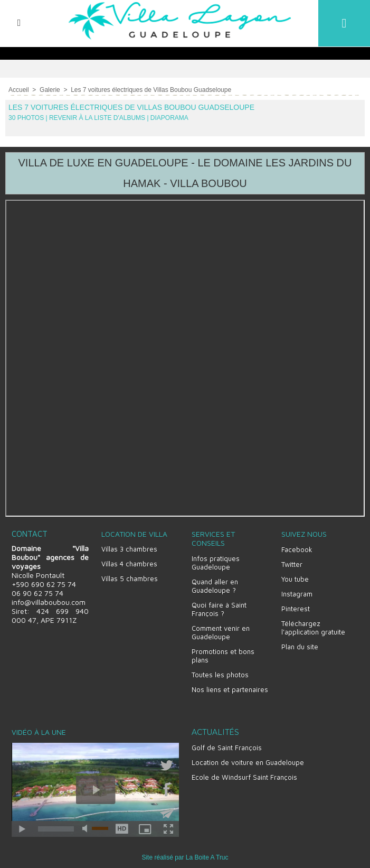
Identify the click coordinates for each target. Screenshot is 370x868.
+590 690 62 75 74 (44, 582)
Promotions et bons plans (223, 654)
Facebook (297, 548)
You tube (295, 577)
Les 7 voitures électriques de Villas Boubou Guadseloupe (151, 89)
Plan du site (300, 645)
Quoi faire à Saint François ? (219, 608)
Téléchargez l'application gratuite (313, 626)
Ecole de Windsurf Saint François (244, 776)
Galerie (50, 89)
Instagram (297, 592)
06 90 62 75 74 (37, 591)
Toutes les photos (220, 673)
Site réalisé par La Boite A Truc (185, 856)
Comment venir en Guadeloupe (221, 631)
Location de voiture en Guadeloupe (248, 761)
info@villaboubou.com (49, 600)
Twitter (292, 563)
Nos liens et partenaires (230, 688)
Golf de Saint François (227, 746)
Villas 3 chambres (129, 547)
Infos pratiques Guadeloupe (216, 561)
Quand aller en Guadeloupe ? (215, 584)
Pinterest (296, 607)
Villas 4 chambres (129, 562)
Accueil (19, 89)
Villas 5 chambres (130, 577)
